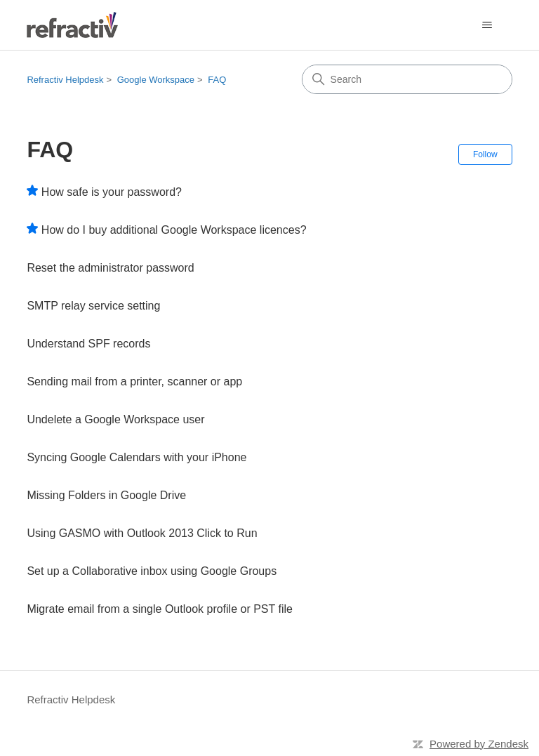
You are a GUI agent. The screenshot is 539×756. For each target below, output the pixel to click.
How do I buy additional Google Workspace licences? (174, 230)
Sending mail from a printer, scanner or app (134, 382)
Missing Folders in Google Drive (106, 495)
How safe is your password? (112, 192)
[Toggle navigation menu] (487, 25)
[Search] (407, 79)
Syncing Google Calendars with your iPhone (137, 457)
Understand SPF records (88, 344)
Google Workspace (156, 80)
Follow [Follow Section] (485, 154)
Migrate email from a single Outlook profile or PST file (160, 609)
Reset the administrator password (110, 268)
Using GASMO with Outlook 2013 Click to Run (142, 533)
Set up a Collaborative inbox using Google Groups (152, 571)
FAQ (217, 80)
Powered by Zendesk (479, 744)
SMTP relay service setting (93, 306)
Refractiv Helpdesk (65, 80)
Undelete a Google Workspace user (115, 419)
